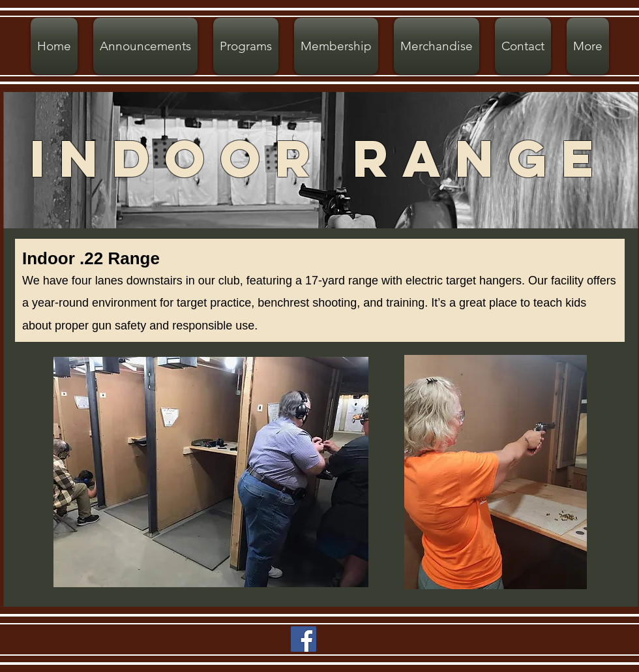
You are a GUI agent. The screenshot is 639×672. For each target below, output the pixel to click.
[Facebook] (304, 639)
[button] (246, 46)
